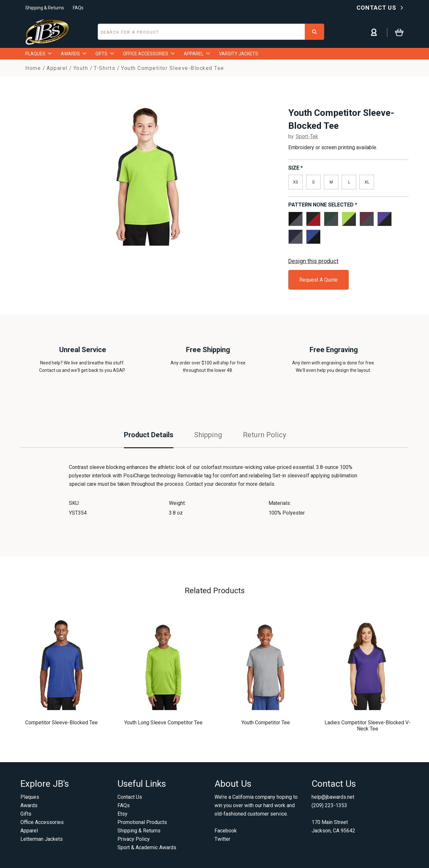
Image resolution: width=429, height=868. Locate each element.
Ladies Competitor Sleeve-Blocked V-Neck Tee (368, 726)
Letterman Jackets (42, 839)
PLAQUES (38, 54)
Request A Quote (319, 280)
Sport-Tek (307, 136)
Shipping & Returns (45, 8)
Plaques (30, 797)
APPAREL (197, 54)
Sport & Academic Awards (147, 847)
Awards (29, 805)
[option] (147, 173)
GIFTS (105, 54)
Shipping (208, 435)
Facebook (226, 831)
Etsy (122, 814)
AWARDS (74, 54)
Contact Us (130, 797)
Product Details (149, 435)
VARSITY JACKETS (239, 54)
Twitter (222, 839)
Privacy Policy (134, 839)
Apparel (29, 831)
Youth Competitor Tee (266, 723)
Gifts (26, 814)
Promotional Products (142, 822)
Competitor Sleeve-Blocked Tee (61, 723)
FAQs (78, 8)
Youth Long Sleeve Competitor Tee (163, 723)
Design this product (313, 261)
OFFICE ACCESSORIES (149, 54)
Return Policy (264, 435)
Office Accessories (42, 822)
